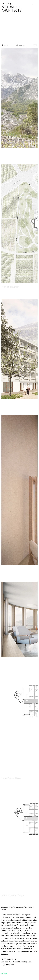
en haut (4, 974)
